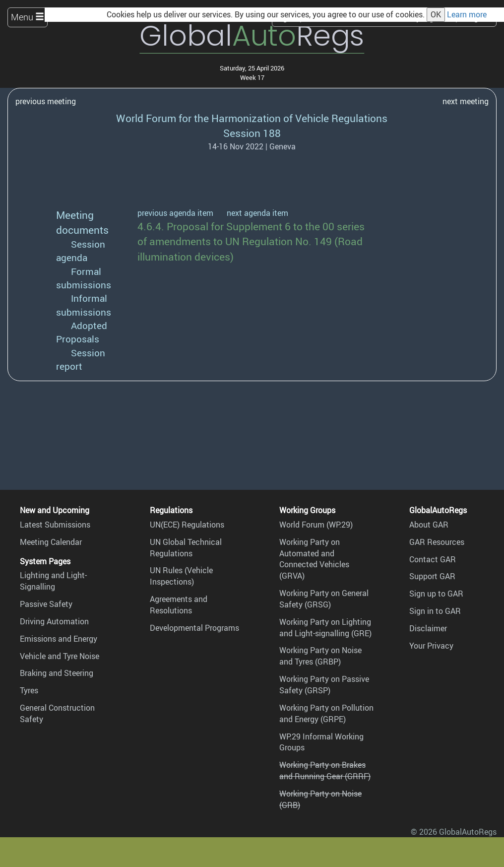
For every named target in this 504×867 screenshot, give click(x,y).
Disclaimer (428, 628)
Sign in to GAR (435, 611)
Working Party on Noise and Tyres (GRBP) (320, 656)
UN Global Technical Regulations (186, 548)
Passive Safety (46, 604)
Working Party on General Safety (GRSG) (324, 599)
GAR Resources (437, 542)
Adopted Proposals (82, 332)
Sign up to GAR (436, 594)
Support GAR (432, 576)
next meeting (466, 101)
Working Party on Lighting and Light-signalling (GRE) (325, 628)
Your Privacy (431, 646)
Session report (81, 360)
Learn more (467, 14)
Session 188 (252, 133)
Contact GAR (433, 559)
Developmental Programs (194, 628)
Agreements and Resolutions (179, 605)
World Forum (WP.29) (316, 525)
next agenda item (257, 213)
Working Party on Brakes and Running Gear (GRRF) (325, 770)
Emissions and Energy (59, 639)
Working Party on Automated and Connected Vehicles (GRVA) (314, 559)
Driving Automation (54, 621)
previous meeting (46, 101)
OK (436, 14)
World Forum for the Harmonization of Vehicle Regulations (252, 118)
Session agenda (81, 251)
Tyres (29, 690)
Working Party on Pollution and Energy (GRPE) (326, 713)
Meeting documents (82, 222)
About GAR (429, 525)
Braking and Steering (57, 673)
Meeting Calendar (51, 542)
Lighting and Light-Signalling (53, 581)
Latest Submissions (55, 525)
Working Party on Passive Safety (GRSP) (324, 685)
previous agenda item (175, 213)
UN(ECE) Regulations (187, 525)
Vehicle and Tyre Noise (60, 656)
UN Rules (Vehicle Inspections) (181, 576)
